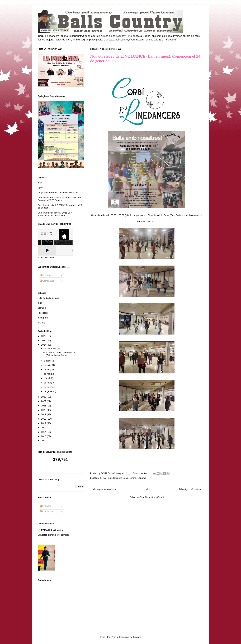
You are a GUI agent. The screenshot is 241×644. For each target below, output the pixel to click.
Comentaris (47, 281)
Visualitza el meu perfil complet (53, 535)
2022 (44, 401)
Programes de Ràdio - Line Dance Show (58, 193)
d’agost (48, 361)
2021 (44, 406)
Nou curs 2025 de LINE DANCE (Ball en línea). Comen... (59, 354)
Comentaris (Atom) (155, 497)
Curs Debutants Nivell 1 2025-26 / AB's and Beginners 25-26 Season (59, 199)
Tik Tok (41, 323)
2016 (44, 427)
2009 (44, 441)
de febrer (49, 387)
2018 (44, 419)
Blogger (137, 637)
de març (48, 383)
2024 (44, 345)
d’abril (47, 378)
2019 (44, 414)
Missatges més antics (190, 489)
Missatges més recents (104, 489)
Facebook (43, 313)
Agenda (42, 187)
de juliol (48, 365)
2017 (44, 423)
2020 (44, 410)
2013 (44, 436)
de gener (49, 391)
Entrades (46, 275)
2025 (44, 340)
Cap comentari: (141, 473)
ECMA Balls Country (52, 530)
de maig (48, 374)
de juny (48, 369)
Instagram (43, 318)
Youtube (42, 308)
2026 (44, 336)
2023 (44, 397)
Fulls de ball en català (49, 298)
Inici (147, 489)
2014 (44, 432)
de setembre (50, 349)
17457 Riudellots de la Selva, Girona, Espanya (123, 478)
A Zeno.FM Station (46, 257)
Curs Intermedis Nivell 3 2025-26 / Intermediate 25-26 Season (55, 214)
